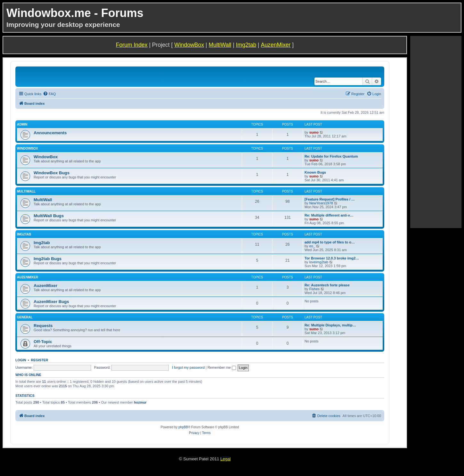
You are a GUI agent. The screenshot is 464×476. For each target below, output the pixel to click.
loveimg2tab (319, 262)
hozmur (140, 402)
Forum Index (132, 45)
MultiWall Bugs (49, 216)
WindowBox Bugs (52, 173)
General (25, 317)
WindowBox (189, 45)
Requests (43, 326)
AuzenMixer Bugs (51, 302)
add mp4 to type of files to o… (330, 242)
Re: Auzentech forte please (327, 285)
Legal (225, 459)
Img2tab (246, 45)
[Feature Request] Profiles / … (330, 199)
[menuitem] (49, 94)
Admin (22, 124)
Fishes (314, 289)
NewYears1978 (321, 203)
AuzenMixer (276, 45)
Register (40, 360)
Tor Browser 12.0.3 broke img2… (332, 258)
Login (21, 360)
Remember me (222, 367)
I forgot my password (188, 367)
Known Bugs (315, 172)
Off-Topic (43, 342)
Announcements (50, 133)
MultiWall (220, 45)
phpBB (183, 427)
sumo (314, 132)
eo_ (312, 246)
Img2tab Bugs (48, 259)
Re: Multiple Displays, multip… (330, 325)
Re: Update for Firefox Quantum (331, 156)
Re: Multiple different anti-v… (329, 215)
